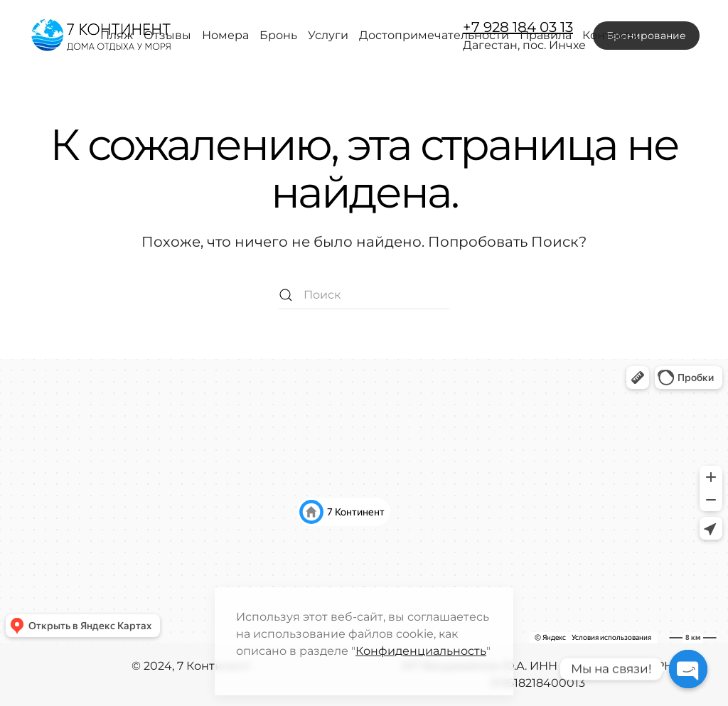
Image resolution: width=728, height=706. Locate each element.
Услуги (328, 35)
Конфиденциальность (421, 651)
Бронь (278, 35)
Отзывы (167, 35)
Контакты (610, 35)
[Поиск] (364, 295)
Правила (546, 35)
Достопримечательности (434, 35)
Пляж (117, 35)
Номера (225, 35)
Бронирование (646, 36)
